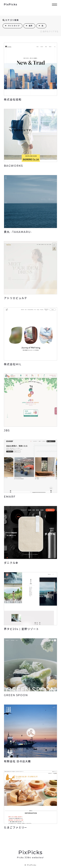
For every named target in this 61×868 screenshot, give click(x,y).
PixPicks (11, 4)
